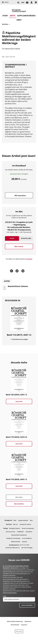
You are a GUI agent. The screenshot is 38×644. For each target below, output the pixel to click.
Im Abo (12, 238)
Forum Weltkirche (27, 538)
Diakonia (25, 542)
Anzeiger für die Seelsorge (13, 538)
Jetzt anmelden (27, 605)
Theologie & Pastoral (14, 528)
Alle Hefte (19, 497)
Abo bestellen (19, 504)
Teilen (12, 271)
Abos (19, 20)
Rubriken (5, 24)
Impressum (24, 625)
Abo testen (19, 246)
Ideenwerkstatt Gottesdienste (19, 535)
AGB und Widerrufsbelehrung (15, 621)
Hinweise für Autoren (25, 524)
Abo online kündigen (27, 548)
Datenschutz (28, 621)
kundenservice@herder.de (13, 548)
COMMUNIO (20, 532)
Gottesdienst (29, 532)
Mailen (23, 271)
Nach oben (19, 631)
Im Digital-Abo (26, 238)
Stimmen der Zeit (10, 532)
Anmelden (29, 259)
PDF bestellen (20, 196)
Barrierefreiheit (15, 625)
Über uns (15, 524)
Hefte (13, 16)
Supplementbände (26, 16)
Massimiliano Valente (13, 49)
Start (5, 16)
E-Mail (5, 596)
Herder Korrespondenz (28, 528)
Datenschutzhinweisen (10, 593)
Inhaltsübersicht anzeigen (20, 339)
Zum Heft (19, 401)
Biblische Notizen (16, 542)
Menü (7, 2)
